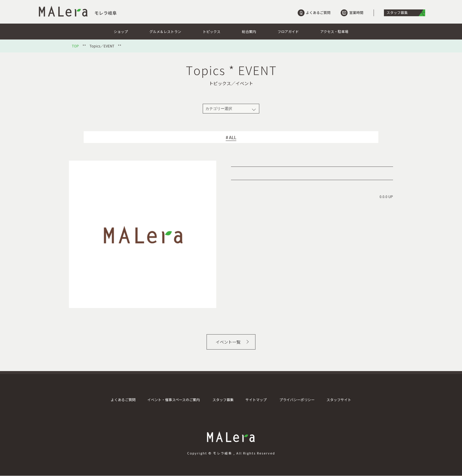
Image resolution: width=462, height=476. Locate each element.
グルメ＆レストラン (165, 31)
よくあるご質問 (123, 400)
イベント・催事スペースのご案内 (174, 400)
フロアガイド (288, 31)
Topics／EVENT (102, 46)
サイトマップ (256, 400)
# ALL (231, 137)
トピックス (212, 31)
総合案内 (249, 31)
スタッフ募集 (223, 400)
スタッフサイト (339, 400)
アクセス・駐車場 (334, 31)
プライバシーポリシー (297, 400)
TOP (75, 46)
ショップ (121, 31)
